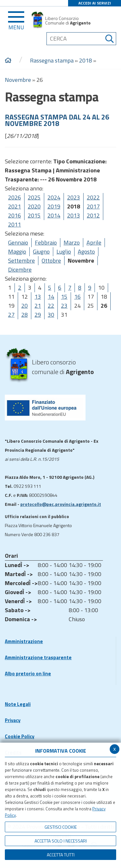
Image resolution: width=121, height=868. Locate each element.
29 (38, 315)
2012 (93, 215)
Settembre (21, 260)
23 (64, 306)
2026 (15, 197)
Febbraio (46, 242)
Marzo (72, 242)
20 (25, 306)
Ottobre (51, 260)
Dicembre (20, 270)
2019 (54, 206)
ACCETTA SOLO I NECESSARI (61, 841)
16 (77, 297)
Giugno (41, 251)
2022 (93, 197)
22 (51, 306)
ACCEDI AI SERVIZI (95, 3)
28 (25, 315)
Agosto (86, 251)
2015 (34, 215)
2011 (15, 224)
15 (64, 297)
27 (11, 315)
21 (38, 306)
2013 (74, 215)
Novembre (18, 80)
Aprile (94, 242)
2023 (74, 197)
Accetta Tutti (61, 855)
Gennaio (18, 242)
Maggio (17, 251)
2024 (54, 197)
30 (51, 315)
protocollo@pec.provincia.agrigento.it (61, 504)
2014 (54, 215)
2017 (93, 206)
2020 (34, 206)
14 (51, 297)
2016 (15, 215)
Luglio (64, 251)
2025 (34, 197)
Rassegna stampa (52, 60)
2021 (15, 206)
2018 (86, 60)
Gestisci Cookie (61, 827)
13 (38, 297)
